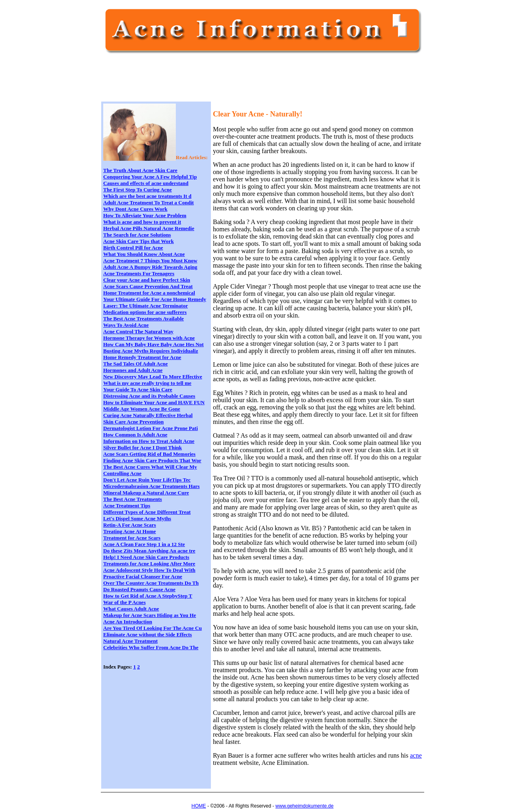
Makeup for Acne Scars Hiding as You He (150, 615)
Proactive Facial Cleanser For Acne (143, 576)
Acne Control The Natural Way (138, 331)
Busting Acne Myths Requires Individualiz (151, 351)
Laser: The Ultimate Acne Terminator (146, 306)
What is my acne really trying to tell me (147, 383)
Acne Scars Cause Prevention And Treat (148, 286)
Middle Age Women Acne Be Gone (142, 409)
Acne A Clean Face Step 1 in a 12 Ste (144, 544)
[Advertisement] (250, 81)
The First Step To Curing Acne (137, 190)
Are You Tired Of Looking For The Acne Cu (152, 628)
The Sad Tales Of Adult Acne (135, 364)
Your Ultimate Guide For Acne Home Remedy (155, 299)
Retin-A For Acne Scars (130, 525)
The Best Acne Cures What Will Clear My (150, 467)
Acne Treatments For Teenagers (139, 273)
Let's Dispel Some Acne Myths (137, 518)
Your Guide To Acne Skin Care (138, 389)
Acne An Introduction (128, 622)
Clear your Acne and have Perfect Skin (147, 280)
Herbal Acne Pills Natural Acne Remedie (149, 228)
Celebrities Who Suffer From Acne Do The (151, 647)
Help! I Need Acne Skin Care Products (146, 557)
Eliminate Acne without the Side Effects (148, 634)
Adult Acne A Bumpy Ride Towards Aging (150, 267)
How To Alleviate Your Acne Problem (145, 215)
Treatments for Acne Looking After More (149, 564)
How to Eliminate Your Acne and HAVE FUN (154, 402)
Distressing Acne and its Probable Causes (149, 396)
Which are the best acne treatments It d (147, 196)
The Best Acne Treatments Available (144, 319)
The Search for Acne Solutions (137, 235)
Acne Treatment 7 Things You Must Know (150, 261)
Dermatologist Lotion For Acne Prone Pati (151, 428)
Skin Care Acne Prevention (133, 422)
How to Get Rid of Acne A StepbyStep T (148, 596)
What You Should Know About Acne (144, 254)
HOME (199, 806)
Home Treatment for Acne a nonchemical (149, 293)
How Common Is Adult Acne (135, 435)
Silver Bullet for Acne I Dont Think (143, 448)
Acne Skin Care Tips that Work (139, 241)
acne (416, 755)
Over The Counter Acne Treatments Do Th (151, 583)
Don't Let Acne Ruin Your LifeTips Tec (147, 480)
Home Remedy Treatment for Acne (142, 357)
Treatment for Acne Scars (132, 538)
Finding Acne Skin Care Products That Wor (152, 460)
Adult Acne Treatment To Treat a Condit (149, 202)
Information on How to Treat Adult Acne (149, 441)
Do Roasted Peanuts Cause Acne (139, 589)
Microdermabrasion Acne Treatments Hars (151, 486)
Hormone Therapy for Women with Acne (149, 338)
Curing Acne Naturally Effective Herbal (148, 415)
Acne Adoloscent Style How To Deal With (149, 570)
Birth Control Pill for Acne (133, 248)
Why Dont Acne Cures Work (135, 209)
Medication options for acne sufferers (145, 312)
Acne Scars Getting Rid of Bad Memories (149, 454)
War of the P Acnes (124, 602)
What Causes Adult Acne (131, 609)
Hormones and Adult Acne (133, 370)
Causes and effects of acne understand (146, 183)
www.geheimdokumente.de (304, 806)
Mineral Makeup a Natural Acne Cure (146, 493)
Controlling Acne (122, 473)
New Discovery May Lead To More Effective (153, 377)
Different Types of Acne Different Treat (147, 512)
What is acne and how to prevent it (142, 222)
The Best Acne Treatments (133, 499)
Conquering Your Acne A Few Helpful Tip (150, 177)
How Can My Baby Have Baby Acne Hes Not (153, 344)
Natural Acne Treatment (130, 641)
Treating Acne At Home (130, 531)
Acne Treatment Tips (127, 506)
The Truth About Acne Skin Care (140, 170)
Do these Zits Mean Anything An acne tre (149, 551)
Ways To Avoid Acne (126, 325)
